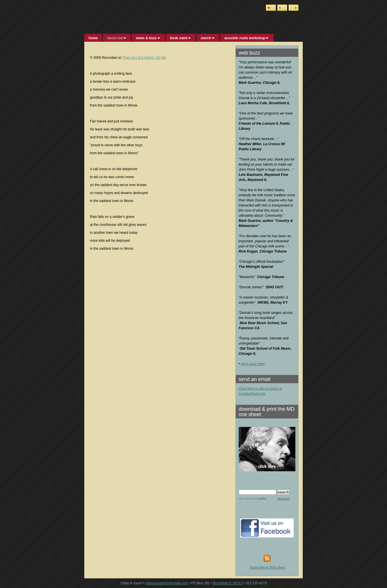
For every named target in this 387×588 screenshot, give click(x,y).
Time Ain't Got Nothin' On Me (144, 58)
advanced (283, 499)
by (259, 499)
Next (294, 8)
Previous (282, 8)
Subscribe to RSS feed (267, 568)
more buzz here (253, 364)
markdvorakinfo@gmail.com (167, 583)
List (271, 8)
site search (245, 499)
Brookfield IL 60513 (228, 583)
